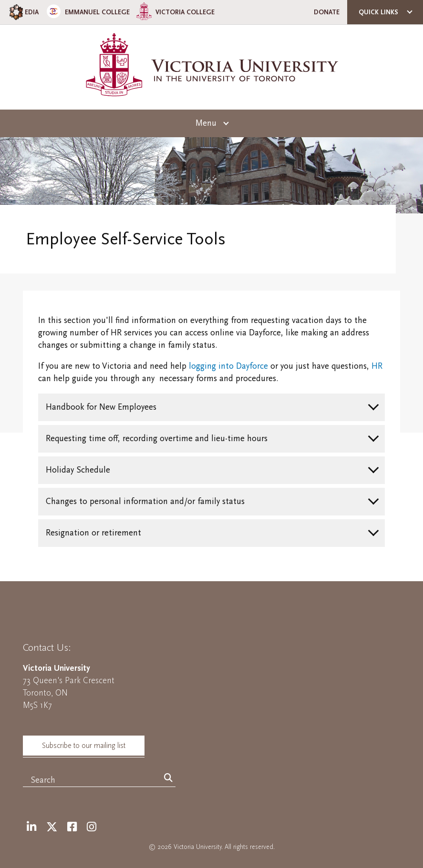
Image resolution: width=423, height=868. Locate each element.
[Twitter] (52, 827)
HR (377, 366)
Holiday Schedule (78, 470)
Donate (327, 12)
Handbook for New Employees (101, 407)
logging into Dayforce (228, 366)
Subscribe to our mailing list (84, 746)
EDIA (23, 12)
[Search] (168, 778)
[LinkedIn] (31, 827)
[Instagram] (92, 827)
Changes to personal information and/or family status (145, 501)
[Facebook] (72, 827)
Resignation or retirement (93, 533)
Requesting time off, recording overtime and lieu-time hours (157, 439)
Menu (206, 123)
